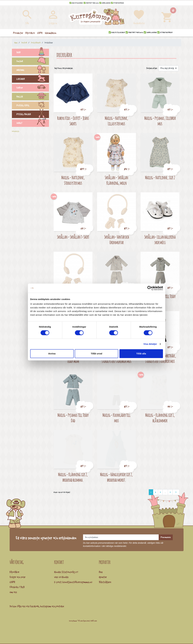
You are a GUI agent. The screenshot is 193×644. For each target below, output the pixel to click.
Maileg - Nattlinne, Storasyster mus (73, 180)
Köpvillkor (14, 572)
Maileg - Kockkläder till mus (116, 418)
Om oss (13, 592)
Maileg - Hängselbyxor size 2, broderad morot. (116, 477)
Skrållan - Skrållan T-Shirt (73, 237)
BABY (33, 53)
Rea (101, 572)
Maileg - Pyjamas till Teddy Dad (73, 418)
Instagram (46, 606)
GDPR (12, 582)
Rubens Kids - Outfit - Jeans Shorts (73, 121)
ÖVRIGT (33, 124)
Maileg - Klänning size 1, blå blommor (160, 418)
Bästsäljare (105, 582)
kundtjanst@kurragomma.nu (77, 582)
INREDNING (33, 71)
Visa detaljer (150, 344)
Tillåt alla (141, 354)
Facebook (34, 606)
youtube (60, 606)
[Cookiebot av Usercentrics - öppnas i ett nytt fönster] (150, 288)
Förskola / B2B (17, 587)
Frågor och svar (18, 577)
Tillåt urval (96, 354)
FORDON (33, 88)
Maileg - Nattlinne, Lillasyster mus (116, 121)
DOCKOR (33, 62)
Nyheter (103, 577)
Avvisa (52, 354)
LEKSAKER (33, 79)
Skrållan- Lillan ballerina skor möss (160, 240)
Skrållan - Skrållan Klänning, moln (116, 180)
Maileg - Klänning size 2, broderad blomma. (73, 477)
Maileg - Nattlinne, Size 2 (160, 177)
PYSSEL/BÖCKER (33, 115)
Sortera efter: (152, 68)
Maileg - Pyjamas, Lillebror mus (160, 121)
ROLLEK (33, 97)
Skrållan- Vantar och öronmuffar (117, 240)
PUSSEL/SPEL (33, 106)
